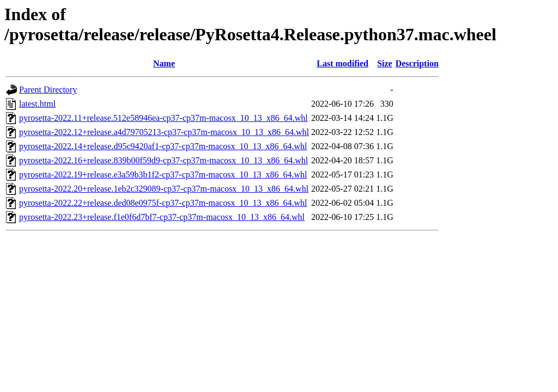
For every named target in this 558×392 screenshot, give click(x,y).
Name (164, 63)
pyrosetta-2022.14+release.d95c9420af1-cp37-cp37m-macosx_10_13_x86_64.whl (163, 146)
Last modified (342, 63)
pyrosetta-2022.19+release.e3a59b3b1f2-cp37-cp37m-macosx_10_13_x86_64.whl (163, 174)
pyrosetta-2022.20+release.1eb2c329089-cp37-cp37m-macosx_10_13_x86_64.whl (164, 189)
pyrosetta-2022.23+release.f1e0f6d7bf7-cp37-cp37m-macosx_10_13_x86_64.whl (162, 217)
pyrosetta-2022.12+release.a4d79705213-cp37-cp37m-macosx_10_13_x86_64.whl (164, 132)
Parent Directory (48, 90)
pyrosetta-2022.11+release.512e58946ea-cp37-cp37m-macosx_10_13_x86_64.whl (163, 118)
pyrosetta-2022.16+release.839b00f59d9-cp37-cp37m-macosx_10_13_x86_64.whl (163, 160)
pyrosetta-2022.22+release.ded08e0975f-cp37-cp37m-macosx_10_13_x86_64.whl (163, 203)
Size (385, 63)
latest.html (37, 104)
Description (417, 63)
